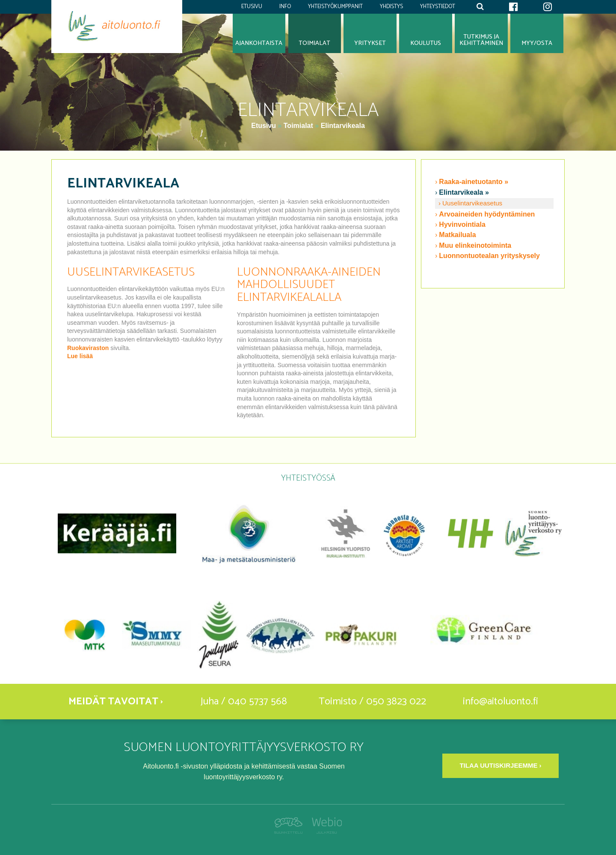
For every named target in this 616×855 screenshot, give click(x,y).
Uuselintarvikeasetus (472, 203)
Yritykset (370, 43)
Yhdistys (391, 7)
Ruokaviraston (88, 348)
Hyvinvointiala (462, 224)
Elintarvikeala (343, 126)
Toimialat (298, 126)
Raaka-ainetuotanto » (474, 182)
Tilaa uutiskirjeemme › (500, 765)
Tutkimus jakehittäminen (481, 40)
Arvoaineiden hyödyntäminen (487, 214)
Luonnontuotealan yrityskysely (489, 256)
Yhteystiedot (438, 7)
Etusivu (252, 7)
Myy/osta (537, 43)
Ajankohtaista (259, 43)
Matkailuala (457, 235)
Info (285, 7)
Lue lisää (80, 356)
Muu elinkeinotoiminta (475, 245)
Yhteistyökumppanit (335, 7)
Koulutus (426, 43)
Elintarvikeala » (464, 192)
